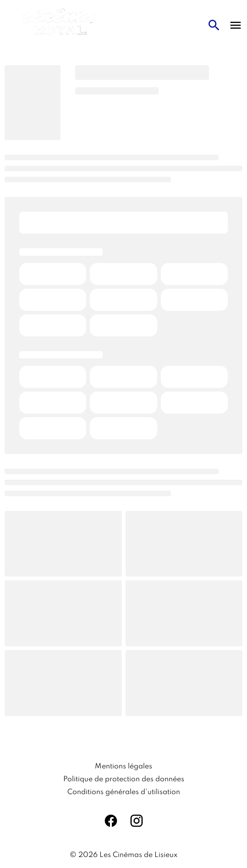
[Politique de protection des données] (124, 779)
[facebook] (111, 821)
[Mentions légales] (123, 767)
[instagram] (137, 821)
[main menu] (236, 25)
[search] (214, 25)
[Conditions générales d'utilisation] (124, 792)
